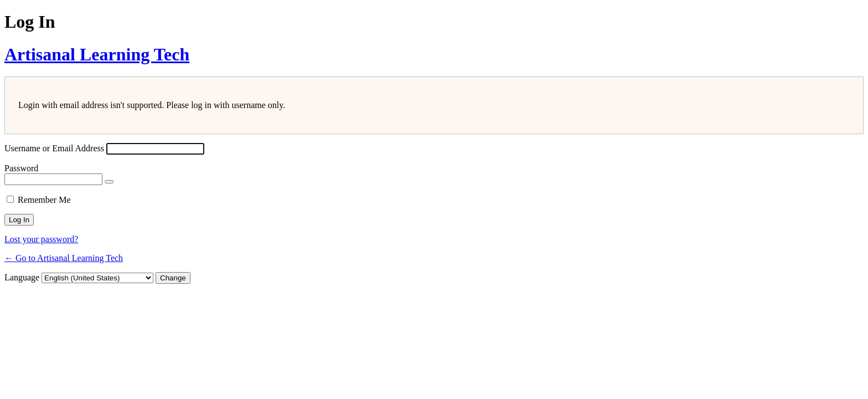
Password (21, 168)
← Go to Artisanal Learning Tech (64, 258)
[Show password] (109, 182)
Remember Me (44, 200)
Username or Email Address (54, 148)
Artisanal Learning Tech (97, 54)
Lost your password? (41, 239)
